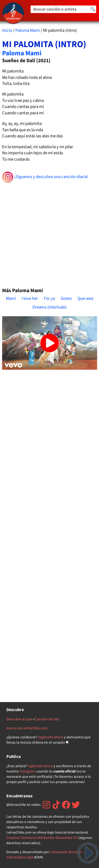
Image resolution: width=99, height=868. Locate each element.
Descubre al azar (19, 719)
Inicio (7, 30)
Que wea (85, 299)
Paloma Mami (28, 30)
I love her (30, 299)
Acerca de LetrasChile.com (27, 728)
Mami (11, 299)
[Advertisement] (49, 233)
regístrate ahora (51, 737)
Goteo (66, 299)
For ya (49, 299)
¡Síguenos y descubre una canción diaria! (45, 177)
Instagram (28, 771)
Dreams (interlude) (49, 307)
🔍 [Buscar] (93, 9)
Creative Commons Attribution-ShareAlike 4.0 (42, 838)
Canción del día (47, 719)
